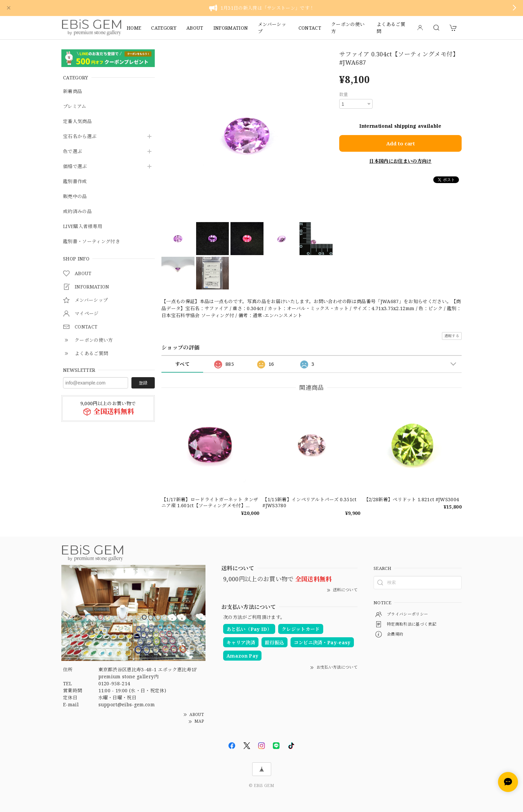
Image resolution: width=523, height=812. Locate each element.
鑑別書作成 (75, 182)
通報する (452, 336)
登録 (143, 383)
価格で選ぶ (75, 167)
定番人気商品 (77, 122)
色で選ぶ (73, 152)
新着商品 (73, 92)
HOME (134, 28)
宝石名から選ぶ (80, 137)
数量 (344, 94)
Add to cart (401, 143)
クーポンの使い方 (348, 28)
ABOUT (195, 28)
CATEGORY (164, 28)
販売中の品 (75, 197)
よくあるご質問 (391, 28)
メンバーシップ (272, 28)
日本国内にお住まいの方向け (400, 161)
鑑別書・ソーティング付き (92, 242)
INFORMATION (231, 28)
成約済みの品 (77, 212)
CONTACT (310, 28)
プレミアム (75, 107)
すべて (182, 364)
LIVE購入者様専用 (83, 227)
